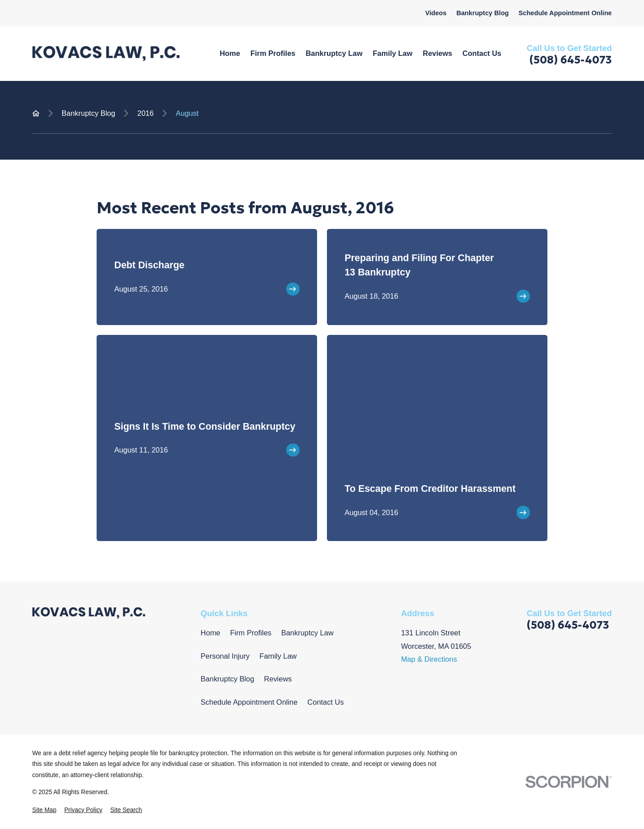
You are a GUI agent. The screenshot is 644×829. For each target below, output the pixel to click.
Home (211, 633)
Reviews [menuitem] (437, 53)
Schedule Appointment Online (565, 13)
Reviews (278, 679)
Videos (436, 13)
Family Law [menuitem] (393, 53)
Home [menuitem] (230, 53)
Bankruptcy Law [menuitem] (334, 53)
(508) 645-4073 (571, 60)
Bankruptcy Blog (482, 13)
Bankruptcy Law (307, 633)
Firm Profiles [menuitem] (273, 53)
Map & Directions (429, 659)
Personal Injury (225, 656)
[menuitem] (44, 810)
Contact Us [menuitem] (482, 53)
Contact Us (325, 702)
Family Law (278, 656)
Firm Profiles (250, 633)
